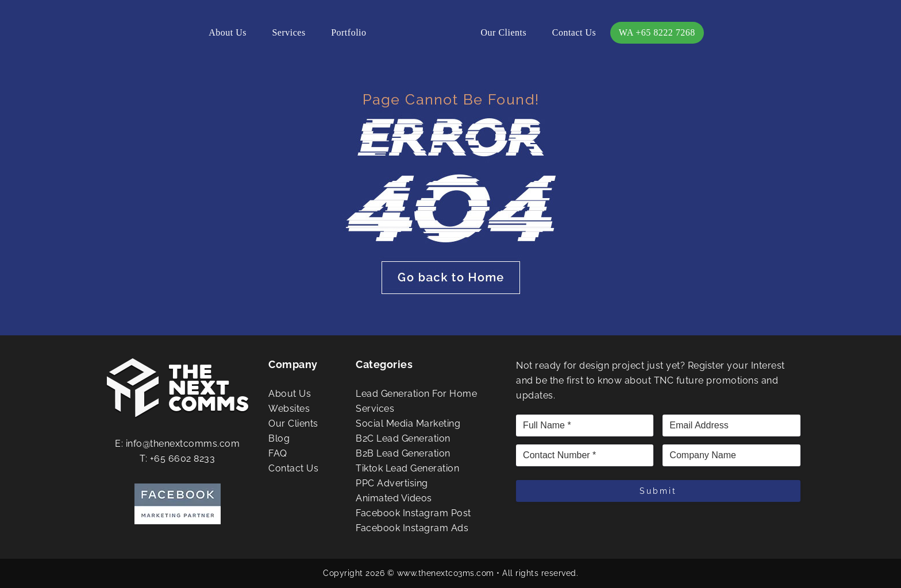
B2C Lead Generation (403, 438)
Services (288, 32)
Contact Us (574, 32)
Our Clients (504, 32)
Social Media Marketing (408, 423)
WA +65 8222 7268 (657, 32)
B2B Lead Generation (403, 453)
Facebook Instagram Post (413, 513)
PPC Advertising (392, 483)
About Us (228, 32)
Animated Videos (394, 498)
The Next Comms (423, 34)
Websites (289, 409)
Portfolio (349, 32)
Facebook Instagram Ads (412, 528)
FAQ (278, 453)
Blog (279, 438)
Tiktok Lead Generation (407, 468)
